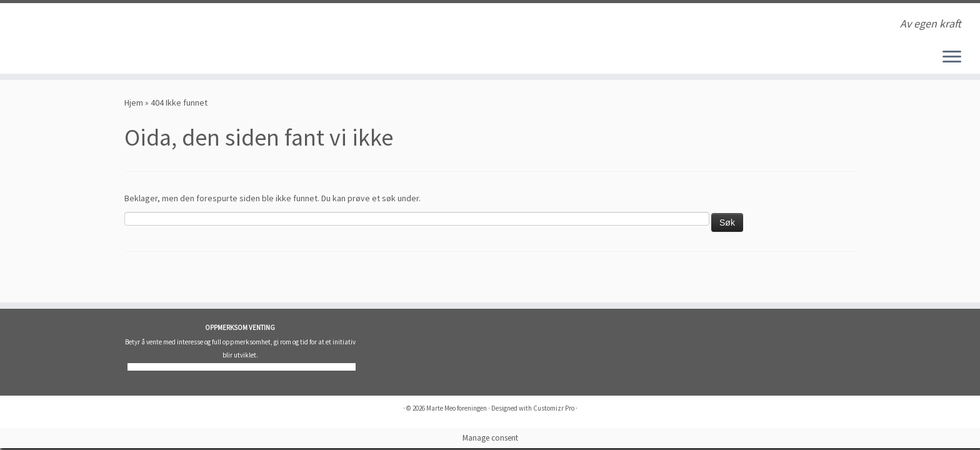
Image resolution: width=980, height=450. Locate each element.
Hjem (134, 102)
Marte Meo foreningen (457, 408)
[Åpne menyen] (952, 57)
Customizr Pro (554, 408)
